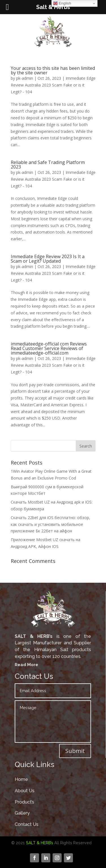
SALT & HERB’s (40, 843)
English (62, 3)
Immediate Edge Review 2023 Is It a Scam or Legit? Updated (48, 259)
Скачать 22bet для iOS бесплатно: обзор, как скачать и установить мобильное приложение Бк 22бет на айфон (50, 524)
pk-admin (25, 78)
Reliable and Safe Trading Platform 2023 (48, 165)
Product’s (24, 802)
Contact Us (27, 824)
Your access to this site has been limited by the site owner (53, 70)
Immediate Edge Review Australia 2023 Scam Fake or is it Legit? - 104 (53, 85)
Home (21, 779)
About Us (25, 791)
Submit (75, 751)
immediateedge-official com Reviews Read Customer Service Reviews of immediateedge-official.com (49, 348)
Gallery (22, 813)
